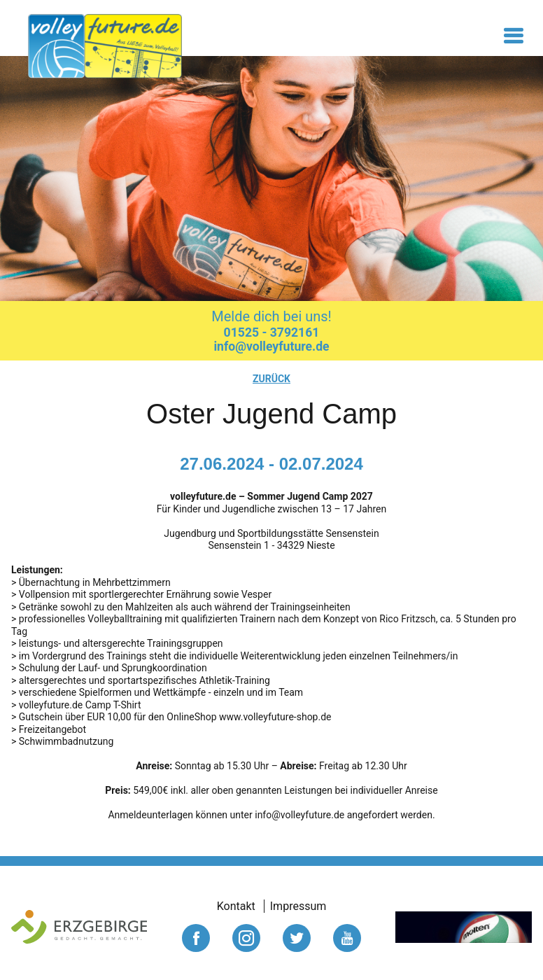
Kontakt (236, 906)
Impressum (298, 906)
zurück (271, 379)
